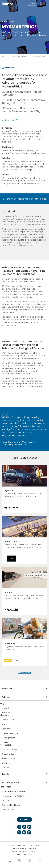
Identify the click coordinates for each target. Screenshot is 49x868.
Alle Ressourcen (9, 750)
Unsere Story (8, 720)
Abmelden (33, 848)
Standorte (7, 729)
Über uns (4, 715)
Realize (43, 199)
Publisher (6, 697)
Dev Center (7, 801)
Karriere (5, 724)
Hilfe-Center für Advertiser (14, 792)
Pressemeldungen (10, 733)
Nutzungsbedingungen (19, 848)
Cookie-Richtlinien (34, 845)
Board (5, 742)
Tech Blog (7, 713)
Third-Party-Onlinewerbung (18, 852)
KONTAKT (32, 4)
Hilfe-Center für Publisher (14, 796)
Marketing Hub (9, 708)
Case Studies (26, 57)
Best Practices (9, 759)
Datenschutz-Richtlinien (16, 845)
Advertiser (7, 689)
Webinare (6, 763)
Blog (2, 704)
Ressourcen (14, 57)
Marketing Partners (11, 782)
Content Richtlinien (11, 805)
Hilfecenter (5, 787)
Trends (5, 774)
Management (8, 738)
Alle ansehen (25, 673)
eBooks (5, 768)
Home (4, 57)
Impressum (35, 852)
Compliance (8, 810)
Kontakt (24, 819)
